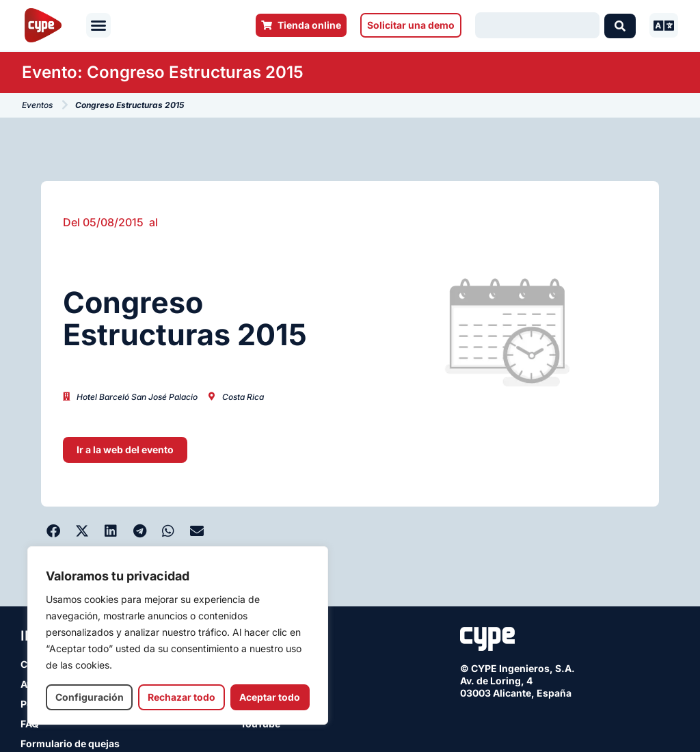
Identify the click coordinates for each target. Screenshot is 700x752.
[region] (178, 635)
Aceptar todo (270, 697)
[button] (98, 25)
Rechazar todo (181, 697)
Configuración (90, 697)
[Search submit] (620, 25)
